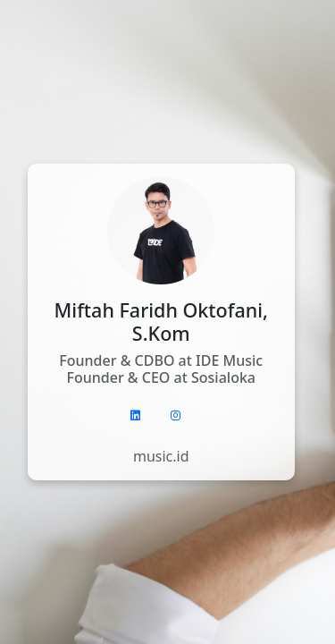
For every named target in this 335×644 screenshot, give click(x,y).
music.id (161, 456)
